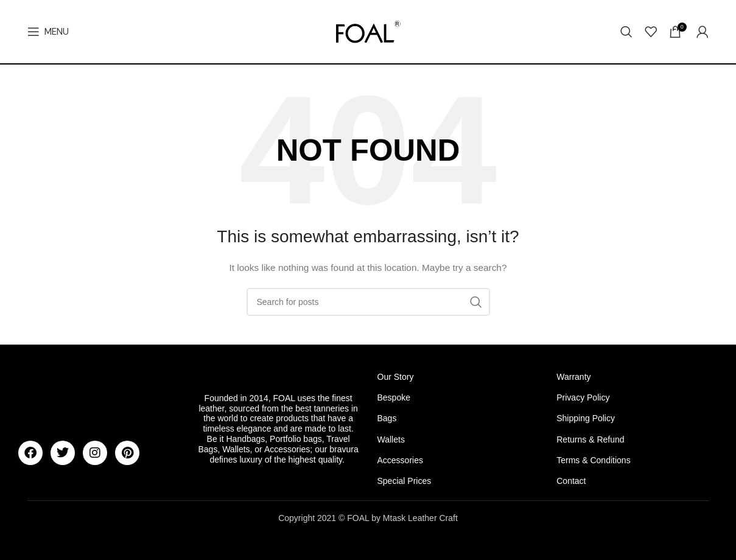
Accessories (400, 460)
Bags (387, 418)
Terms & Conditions (593, 460)
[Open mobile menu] (48, 32)
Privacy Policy (583, 397)
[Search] (626, 32)
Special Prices (405, 481)
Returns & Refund (590, 439)
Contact (571, 481)
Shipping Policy (586, 418)
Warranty (573, 377)
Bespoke (394, 397)
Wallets (391, 439)
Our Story (396, 377)
